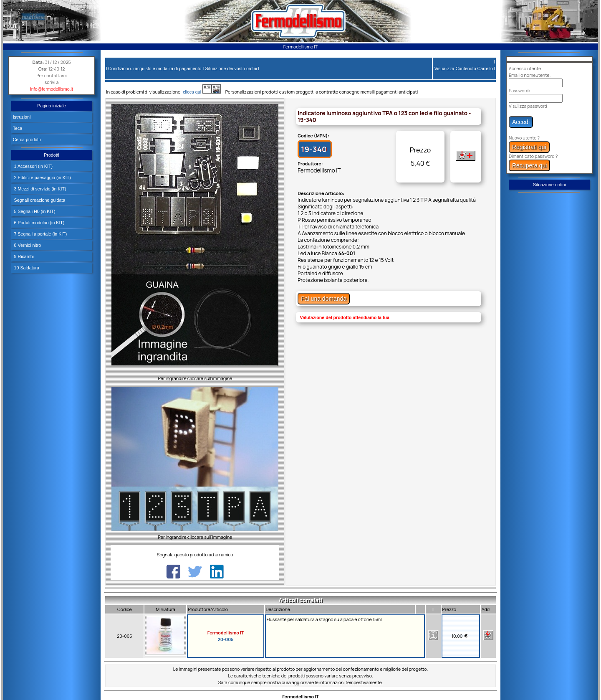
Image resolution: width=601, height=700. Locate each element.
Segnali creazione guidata (39, 200)
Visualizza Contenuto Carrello (464, 68)
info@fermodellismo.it (52, 89)
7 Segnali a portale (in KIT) (40, 234)
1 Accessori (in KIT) (33, 166)
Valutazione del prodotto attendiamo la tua (345, 317)
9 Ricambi (23, 256)
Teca (18, 128)
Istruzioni (22, 117)
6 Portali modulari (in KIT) (39, 223)
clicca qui (196, 92)
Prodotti (52, 155)
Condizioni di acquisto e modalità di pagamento (155, 68)
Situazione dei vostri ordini (231, 68)
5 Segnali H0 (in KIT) (34, 211)
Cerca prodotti (27, 139)
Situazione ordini (549, 185)
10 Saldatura (26, 268)
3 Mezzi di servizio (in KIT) (40, 189)
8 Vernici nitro (27, 245)
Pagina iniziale (52, 106)
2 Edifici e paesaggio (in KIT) (42, 178)
